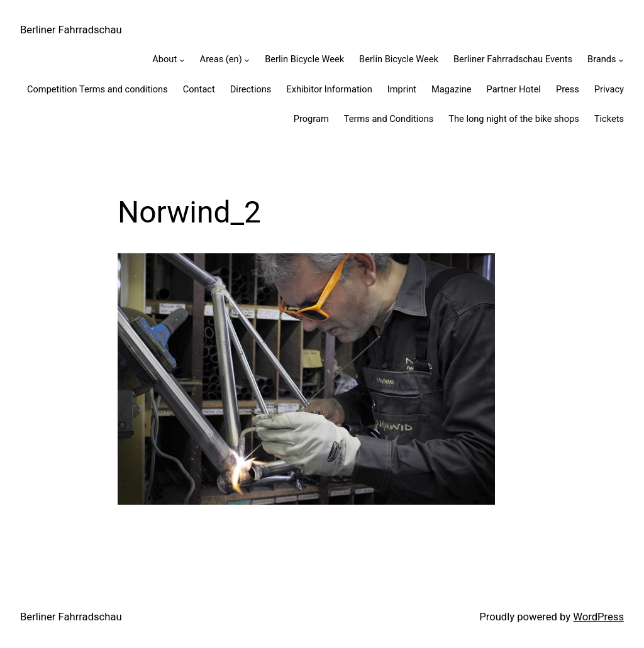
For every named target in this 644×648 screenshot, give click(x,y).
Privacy (609, 89)
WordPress (598, 617)
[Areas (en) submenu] (247, 60)
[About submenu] (182, 60)
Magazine (451, 89)
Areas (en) (221, 59)
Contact (199, 89)
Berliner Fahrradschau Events (513, 59)
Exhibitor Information (329, 89)
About (164, 59)
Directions (251, 89)
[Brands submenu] (621, 60)
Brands (602, 59)
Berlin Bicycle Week (304, 59)
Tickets (609, 119)
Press (568, 89)
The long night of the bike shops (514, 119)
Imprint (402, 89)
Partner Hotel (514, 89)
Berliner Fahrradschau (71, 30)
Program (311, 119)
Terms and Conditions (389, 119)
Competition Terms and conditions (97, 89)
